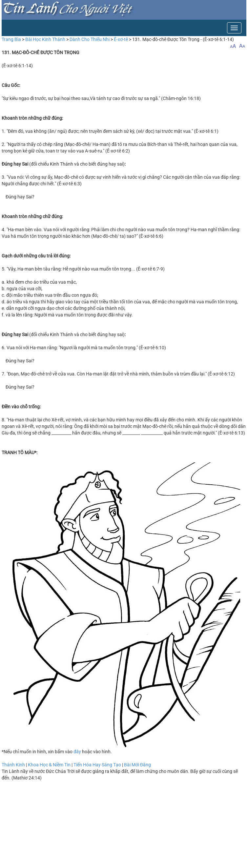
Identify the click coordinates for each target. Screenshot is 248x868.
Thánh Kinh (13, 765)
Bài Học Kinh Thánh (45, 39)
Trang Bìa (11, 39)
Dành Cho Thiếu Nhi (90, 39)
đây (77, 752)
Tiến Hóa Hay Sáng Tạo (97, 765)
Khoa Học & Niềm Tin (49, 765)
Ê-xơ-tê (121, 39)
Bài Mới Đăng (137, 765)
